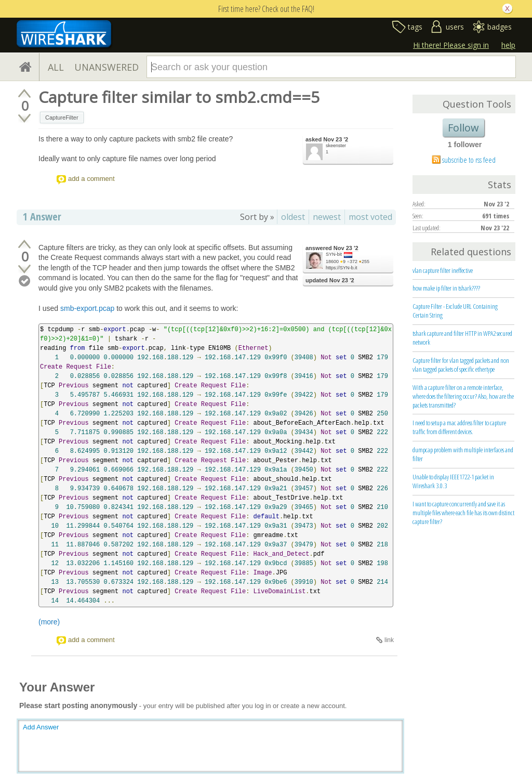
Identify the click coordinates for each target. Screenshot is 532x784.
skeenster (336, 146)
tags (415, 27)
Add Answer (41, 727)
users (455, 27)
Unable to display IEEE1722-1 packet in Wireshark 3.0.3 (453, 481)
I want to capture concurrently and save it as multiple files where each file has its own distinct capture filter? (463, 513)
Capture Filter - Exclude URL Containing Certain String (455, 311)
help (508, 45)
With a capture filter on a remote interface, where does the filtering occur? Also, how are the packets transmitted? (463, 396)
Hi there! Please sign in (451, 45)
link (389, 640)
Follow (463, 128)
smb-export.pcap (87, 308)
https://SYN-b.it (342, 268)
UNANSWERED (107, 67)
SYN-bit (334, 254)
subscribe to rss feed (469, 160)
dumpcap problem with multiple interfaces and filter (463, 454)
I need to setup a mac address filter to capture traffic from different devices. (459, 427)
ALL (56, 67)
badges (500, 27)
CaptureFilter (62, 117)
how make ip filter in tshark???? (446, 288)
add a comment (91, 179)
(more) (49, 622)
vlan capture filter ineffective (443, 270)
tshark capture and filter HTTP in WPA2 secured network (462, 338)
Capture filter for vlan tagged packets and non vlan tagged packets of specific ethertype (461, 365)
